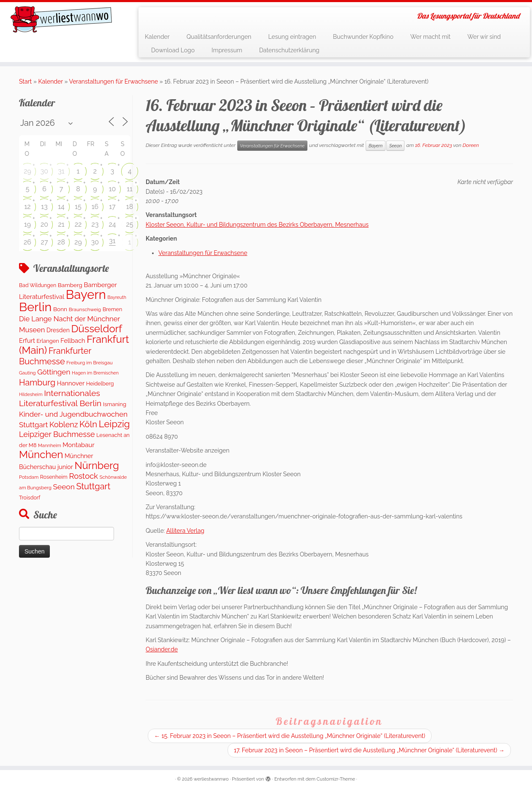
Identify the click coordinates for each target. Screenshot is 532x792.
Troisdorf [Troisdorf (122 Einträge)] (30, 498)
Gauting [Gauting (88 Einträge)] (27, 373)
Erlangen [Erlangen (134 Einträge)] (48, 341)
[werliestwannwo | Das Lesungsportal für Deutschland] (61, 19)
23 (95, 224)
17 (112, 207)
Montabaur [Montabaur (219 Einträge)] (78, 445)
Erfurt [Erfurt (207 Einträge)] (27, 340)
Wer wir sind (484, 37)
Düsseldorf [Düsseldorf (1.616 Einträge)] (96, 329)
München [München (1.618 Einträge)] (41, 454)
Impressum (227, 50)
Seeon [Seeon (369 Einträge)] (64, 487)
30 (44, 171)
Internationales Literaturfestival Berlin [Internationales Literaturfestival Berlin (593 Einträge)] (60, 398)
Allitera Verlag (185, 531)
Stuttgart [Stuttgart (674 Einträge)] (93, 486)
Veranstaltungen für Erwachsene (114, 81)
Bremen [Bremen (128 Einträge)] (112, 309)
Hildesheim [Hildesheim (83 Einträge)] (31, 394)
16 (95, 207)
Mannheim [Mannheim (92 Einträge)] (50, 445)
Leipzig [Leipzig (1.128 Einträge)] (114, 424)
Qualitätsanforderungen (219, 37)
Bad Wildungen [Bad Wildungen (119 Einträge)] (38, 285)
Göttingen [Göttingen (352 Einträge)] (54, 372)
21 (61, 224)
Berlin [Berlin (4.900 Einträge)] (35, 307)
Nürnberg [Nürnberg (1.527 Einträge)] (96, 466)
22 (78, 224)
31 (61, 171)
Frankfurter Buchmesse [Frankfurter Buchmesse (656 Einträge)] (55, 356)
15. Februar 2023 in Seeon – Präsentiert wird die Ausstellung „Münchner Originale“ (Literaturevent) (290, 736)
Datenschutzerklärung (289, 50)
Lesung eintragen (292, 37)
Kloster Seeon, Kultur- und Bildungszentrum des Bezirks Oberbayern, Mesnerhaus (257, 225)
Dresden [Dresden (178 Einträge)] (58, 330)
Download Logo (173, 50)
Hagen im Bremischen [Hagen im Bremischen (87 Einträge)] (95, 373)
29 (27, 171)
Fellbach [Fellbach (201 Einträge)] (73, 340)
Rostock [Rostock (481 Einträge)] (83, 476)
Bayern (376, 146)
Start (25, 81)
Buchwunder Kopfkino (363, 37)
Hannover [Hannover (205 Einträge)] (71, 383)
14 (61, 207)
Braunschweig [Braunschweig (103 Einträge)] (85, 309)
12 (27, 207)
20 (44, 224)
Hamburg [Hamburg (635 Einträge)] (37, 382)
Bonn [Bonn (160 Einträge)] (60, 309)
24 (112, 224)
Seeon (395, 146)
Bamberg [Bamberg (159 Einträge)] (70, 285)
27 (45, 242)
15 (78, 207)
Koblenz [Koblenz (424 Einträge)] (64, 424)
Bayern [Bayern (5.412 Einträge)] (86, 294)
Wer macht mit (430, 37)
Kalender (157, 37)
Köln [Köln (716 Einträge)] (88, 424)
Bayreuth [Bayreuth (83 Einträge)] (117, 297)
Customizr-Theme (336, 779)
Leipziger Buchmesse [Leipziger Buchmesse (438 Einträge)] (57, 434)
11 (130, 189)
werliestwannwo (211, 779)
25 (129, 224)
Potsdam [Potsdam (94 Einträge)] (29, 477)
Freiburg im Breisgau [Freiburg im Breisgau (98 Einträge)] (90, 363)
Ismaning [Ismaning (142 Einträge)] (115, 404)
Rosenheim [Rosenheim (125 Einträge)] (54, 477)
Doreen (471, 145)
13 (44, 207)
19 (27, 224)
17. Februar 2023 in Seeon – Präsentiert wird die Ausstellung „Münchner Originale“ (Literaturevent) (369, 750)
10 (113, 189)
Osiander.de (162, 649)
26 (27, 242)
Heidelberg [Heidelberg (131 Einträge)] (100, 384)
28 (61, 242)
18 (130, 207)
